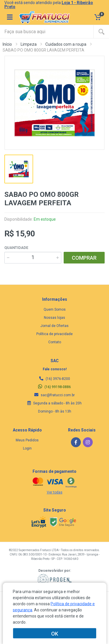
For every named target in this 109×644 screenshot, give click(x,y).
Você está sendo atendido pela (49, 5)
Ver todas (55, 492)
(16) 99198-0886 (54, 387)
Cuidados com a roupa (66, 44)
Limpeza (29, 44)
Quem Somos (55, 309)
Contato (55, 342)
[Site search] (47, 32)
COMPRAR (84, 258)
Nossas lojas (54, 318)
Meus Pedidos (27, 440)
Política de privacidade (54, 334)
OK (55, 633)
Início (7, 44)
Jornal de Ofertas (54, 326)
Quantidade (16, 248)
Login (27, 448)
